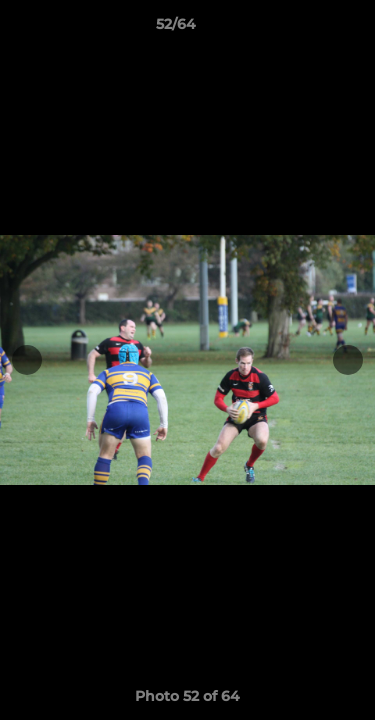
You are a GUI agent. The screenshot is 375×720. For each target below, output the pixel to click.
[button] (303, 29)
